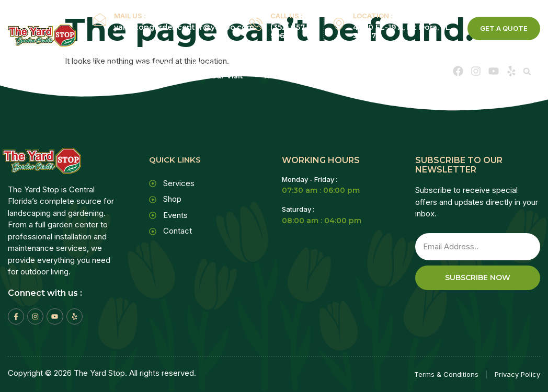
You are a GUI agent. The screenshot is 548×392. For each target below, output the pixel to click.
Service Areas (333, 65)
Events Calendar (135, 76)
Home (105, 65)
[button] (527, 72)
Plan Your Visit (215, 76)
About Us (155, 65)
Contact (343, 76)
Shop (204, 65)
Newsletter (285, 76)
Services (257, 65)
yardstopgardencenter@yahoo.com (184, 27)
